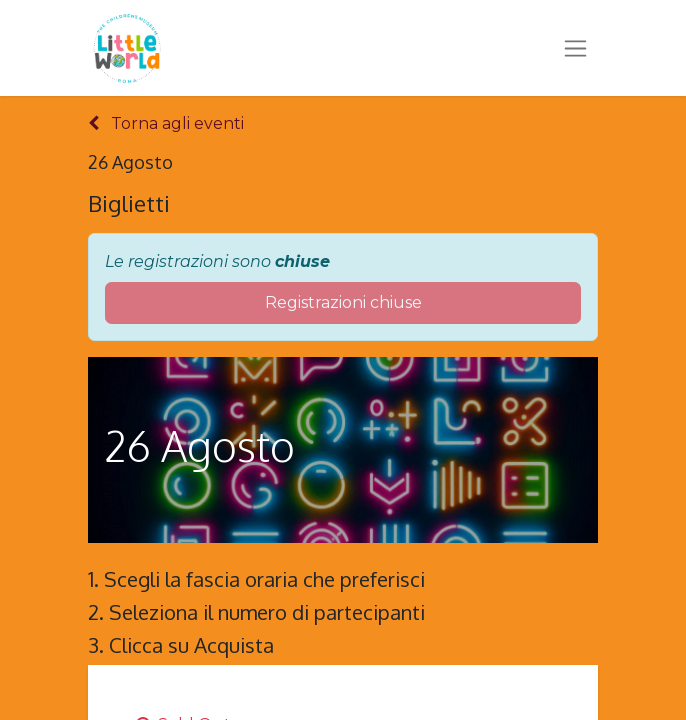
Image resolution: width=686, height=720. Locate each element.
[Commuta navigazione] (575, 48)
